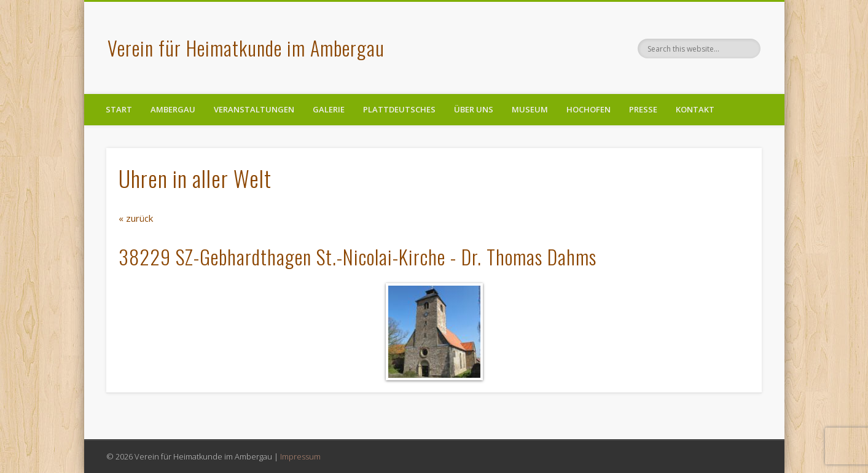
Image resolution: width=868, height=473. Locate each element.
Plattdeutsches (399, 109)
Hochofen (588, 109)
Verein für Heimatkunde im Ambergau (246, 48)
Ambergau (173, 109)
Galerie (329, 109)
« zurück (136, 218)
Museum (530, 109)
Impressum (300, 456)
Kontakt (695, 109)
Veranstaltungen (254, 109)
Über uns (474, 109)
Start (119, 109)
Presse (643, 109)
